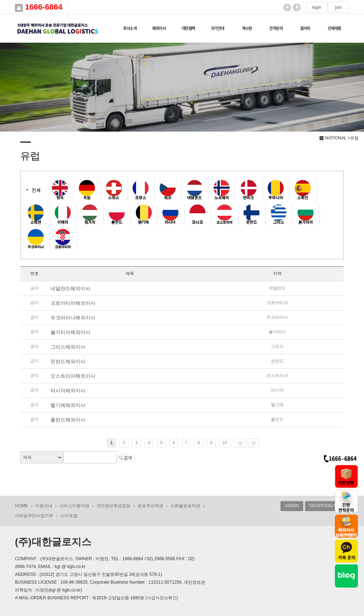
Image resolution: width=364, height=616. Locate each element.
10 (225, 443)
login (317, 7)
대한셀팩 (188, 28)
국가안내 (218, 28)
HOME (22, 506)
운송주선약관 (150, 506)
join (338, 7)
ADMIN (292, 506)
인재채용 (334, 28)
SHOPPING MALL (327, 506)
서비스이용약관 (74, 506)
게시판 (247, 28)
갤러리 (305, 28)
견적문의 (276, 28)
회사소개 (130, 28)
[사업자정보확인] (162, 598)
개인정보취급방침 (113, 506)
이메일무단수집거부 (34, 516)
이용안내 (44, 506)
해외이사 (159, 28)
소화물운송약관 (185, 506)
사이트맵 (69, 516)
